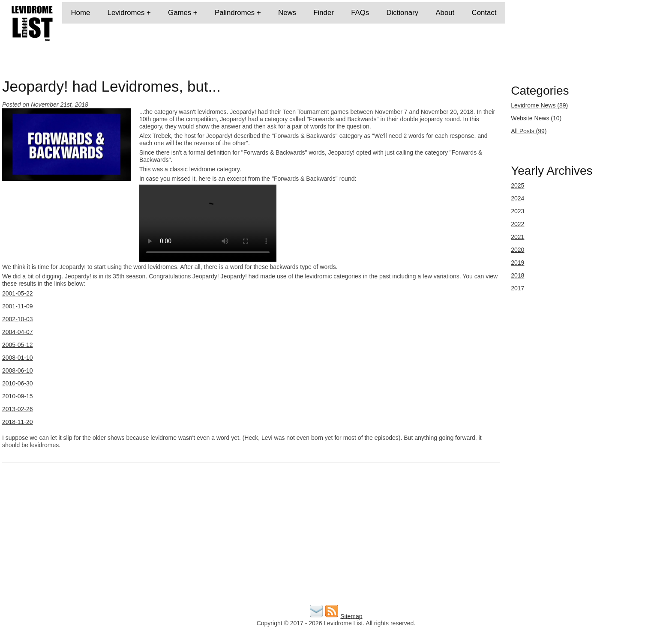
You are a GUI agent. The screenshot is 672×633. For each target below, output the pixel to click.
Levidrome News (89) (539, 105)
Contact (484, 13)
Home (80, 13)
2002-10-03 (18, 319)
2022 (517, 224)
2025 (517, 185)
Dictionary (402, 13)
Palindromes (235, 13)
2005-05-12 (18, 345)
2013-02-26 (18, 409)
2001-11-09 (18, 306)
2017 (517, 288)
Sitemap (351, 616)
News (287, 13)
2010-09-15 (18, 396)
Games (180, 13)
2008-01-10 (18, 358)
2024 (517, 198)
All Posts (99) (529, 131)
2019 (517, 263)
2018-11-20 (18, 422)
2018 (517, 275)
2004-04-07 (18, 332)
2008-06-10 (18, 370)
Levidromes (126, 13)
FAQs (360, 13)
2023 (517, 211)
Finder (324, 13)
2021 (517, 237)
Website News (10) (536, 118)
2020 (517, 250)
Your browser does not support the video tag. (208, 223)
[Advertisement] (259, 543)
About (445, 13)
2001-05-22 (18, 293)
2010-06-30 (18, 383)
